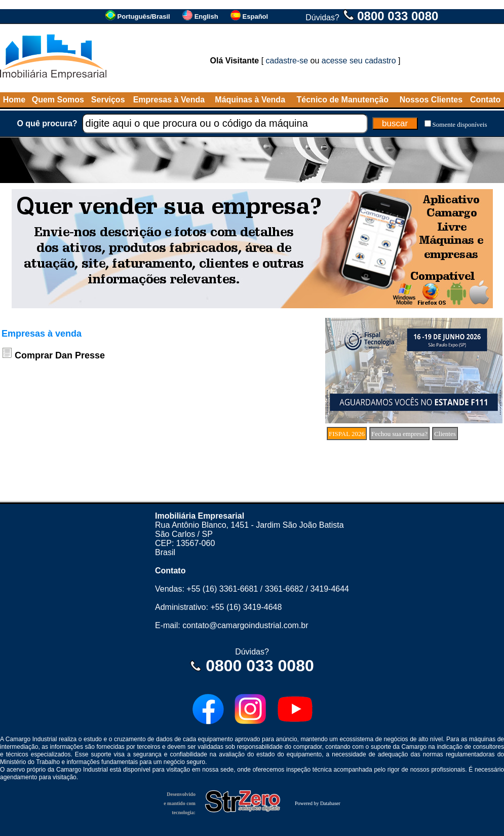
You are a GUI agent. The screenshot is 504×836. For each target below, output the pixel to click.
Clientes (445, 434)
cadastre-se (287, 61)
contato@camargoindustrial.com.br (245, 625)
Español (256, 16)
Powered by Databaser (318, 803)
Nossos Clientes (431, 100)
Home (14, 100)
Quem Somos (58, 100)
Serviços (108, 100)
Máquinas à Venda (250, 100)
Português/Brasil (144, 16)
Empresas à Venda (169, 100)
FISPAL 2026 (347, 434)
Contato (485, 100)
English (206, 16)
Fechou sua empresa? (399, 434)
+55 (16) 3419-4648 (246, 607)
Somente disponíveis (460, 124)
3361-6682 (284, 589)
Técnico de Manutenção (343, 100)
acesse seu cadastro (359, 61)
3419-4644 (329, 589)
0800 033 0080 (398, 16)
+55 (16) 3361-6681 (222, 589)
